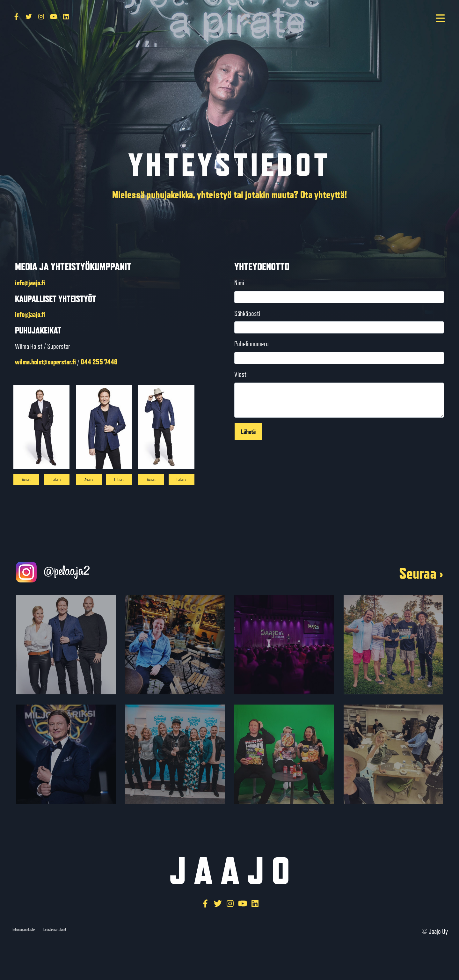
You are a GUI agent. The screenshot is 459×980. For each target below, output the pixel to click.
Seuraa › (421, 573)
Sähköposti (247, 314)
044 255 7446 (99, 362)
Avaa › (26, 479)
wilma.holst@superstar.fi (45, 362)
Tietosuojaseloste (23, 929)
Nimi (239, 283)
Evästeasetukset (55, 929)
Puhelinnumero (251, 344)
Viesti (241, 374)
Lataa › (56, 479)
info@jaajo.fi (30, 283)
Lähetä (248, 431)
